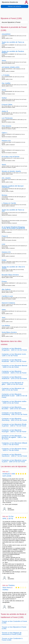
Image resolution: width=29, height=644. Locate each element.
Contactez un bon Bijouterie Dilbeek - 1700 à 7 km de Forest (14, 444)
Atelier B (5, 111)
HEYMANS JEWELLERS (11, 67)
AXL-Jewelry (6, 178)
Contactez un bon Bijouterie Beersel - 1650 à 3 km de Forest (14, 366)
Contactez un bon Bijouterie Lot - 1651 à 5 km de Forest (13, 389)
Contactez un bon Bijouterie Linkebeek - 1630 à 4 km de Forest (14, 372)
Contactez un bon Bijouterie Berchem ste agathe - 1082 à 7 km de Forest (14, 437)
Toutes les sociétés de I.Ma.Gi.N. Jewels (13, 267)
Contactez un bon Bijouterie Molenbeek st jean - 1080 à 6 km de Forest (14, 396)
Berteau (4, 195)
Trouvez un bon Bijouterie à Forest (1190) (14, 628)
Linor (3, 244)
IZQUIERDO (6, 34)
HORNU (5, 590)
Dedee (4, 260)
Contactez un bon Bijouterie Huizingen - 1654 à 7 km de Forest (14, 431)
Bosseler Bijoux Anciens (10, 275)
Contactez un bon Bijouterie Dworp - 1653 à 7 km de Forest (14, 449)
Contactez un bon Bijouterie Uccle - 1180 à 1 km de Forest (14, 355)
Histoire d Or (6, 141)
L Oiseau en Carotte (9, 203)
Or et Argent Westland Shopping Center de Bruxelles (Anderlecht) (13, 228)
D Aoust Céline (7, 105)
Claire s (4, 133)
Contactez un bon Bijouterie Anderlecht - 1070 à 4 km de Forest (14, 378)
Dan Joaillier (6, 83)
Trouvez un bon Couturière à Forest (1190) (14, 622)
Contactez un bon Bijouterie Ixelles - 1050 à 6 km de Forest (14, 402)
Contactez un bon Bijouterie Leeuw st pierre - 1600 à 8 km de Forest (14, 461)
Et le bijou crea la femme (11, 157)
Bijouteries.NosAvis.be (10, 2)
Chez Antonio (6, 126)
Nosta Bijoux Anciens (9, 332)
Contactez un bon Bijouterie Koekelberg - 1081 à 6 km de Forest (14, 414)
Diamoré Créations (8, 303)
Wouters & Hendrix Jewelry (11, 171)
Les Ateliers (6, 326)
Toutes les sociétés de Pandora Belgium (13, 52)
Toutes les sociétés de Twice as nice (13, 43)
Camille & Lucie (7, 296)
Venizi (4, 61)
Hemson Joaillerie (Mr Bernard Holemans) (13, 187)
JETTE (11, 519)
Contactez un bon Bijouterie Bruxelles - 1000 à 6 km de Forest (14, 408)
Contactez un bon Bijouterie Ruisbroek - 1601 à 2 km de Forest (14, 361)
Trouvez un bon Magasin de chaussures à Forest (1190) (12, 633)
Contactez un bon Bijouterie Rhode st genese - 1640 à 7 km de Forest (14, 425)
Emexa (4, 281)
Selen (4, 310)
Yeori (3, 318)
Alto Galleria (6, 289)
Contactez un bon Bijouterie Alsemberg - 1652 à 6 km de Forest (14, 419)
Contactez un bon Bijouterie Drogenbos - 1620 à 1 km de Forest (14, 349)
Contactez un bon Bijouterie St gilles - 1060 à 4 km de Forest (13, 383)
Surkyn (4, 98)
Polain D (5, 236)
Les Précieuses (7, 118)
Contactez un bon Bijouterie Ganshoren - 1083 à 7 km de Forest (14, 455)
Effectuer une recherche (14, 6)
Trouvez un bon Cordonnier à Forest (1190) (12, 639)
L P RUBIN (6, 75)
